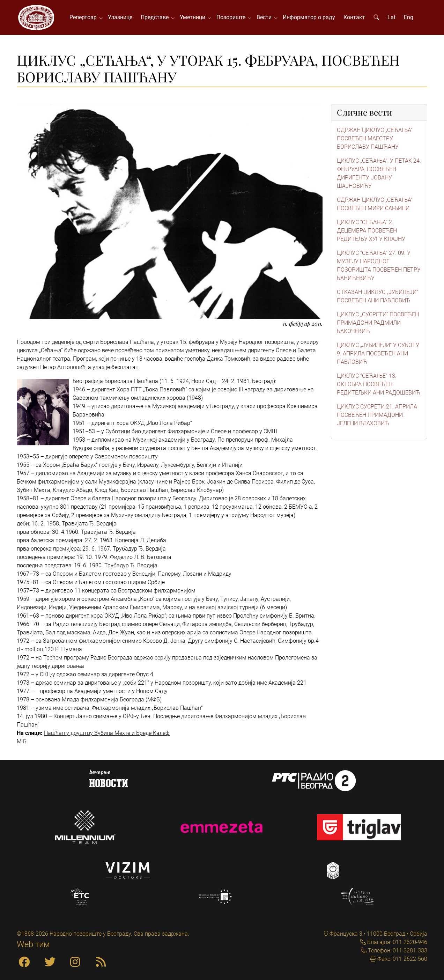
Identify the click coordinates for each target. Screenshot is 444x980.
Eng (409, 17)
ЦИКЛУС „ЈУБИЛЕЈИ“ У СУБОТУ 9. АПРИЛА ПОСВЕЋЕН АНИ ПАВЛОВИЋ (378, 353)
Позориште (232, 17)
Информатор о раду (309, 17)
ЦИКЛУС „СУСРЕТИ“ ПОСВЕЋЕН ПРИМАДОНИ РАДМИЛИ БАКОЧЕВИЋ (378, 323)
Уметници (194, 17)
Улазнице (120, 17)
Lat (391, 17)
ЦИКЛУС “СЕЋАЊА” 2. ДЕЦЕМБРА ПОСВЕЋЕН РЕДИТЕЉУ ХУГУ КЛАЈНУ (371, 231)
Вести (265, 17)
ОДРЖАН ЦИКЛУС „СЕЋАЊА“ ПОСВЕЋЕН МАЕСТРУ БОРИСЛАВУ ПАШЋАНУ (375, 138)
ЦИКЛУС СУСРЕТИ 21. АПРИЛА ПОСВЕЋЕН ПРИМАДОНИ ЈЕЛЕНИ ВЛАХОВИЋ (377, 415)
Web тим (33, 944)
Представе (156, 17)
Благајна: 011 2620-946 (397, 942)
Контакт (354, 17)
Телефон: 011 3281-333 (397, 950)
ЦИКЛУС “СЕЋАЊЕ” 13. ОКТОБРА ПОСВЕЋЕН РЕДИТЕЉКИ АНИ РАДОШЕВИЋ (379, 384)
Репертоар (84, 17)
